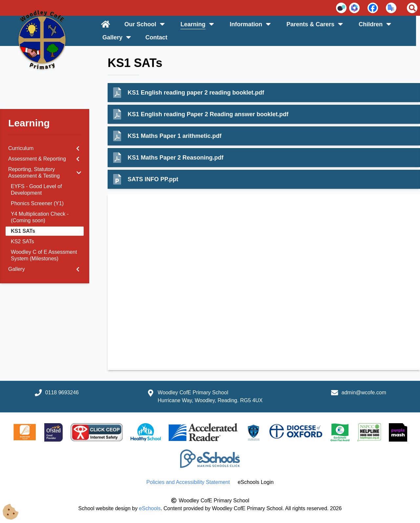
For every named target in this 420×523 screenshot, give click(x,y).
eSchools (150, 508)
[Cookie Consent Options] (10, 512)
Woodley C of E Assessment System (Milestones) (44, 255)
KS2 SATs (22, 241)
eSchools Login (255, 482)
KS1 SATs (23, 231)
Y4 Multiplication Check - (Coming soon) (40, 217)
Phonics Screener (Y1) (37, 203)
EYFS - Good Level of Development (36, 190)
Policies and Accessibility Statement (188, 482)
